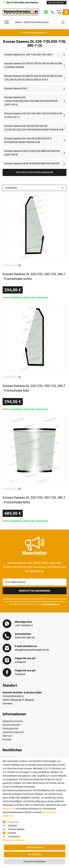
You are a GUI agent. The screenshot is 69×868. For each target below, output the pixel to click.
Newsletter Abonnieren (34, 591)
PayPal (12, 833)
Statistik (13, 826)
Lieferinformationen (13, 732)
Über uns (7, 736)
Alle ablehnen (34, 854)
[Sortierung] (34, 188)
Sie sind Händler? (57, 3)
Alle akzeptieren (35, 847)
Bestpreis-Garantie (13, 721)
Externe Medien (16, 829)
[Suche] (63, 22)
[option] (34, 33)
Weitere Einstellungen (14, 840)
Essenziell (13, 822)
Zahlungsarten (10, 728)
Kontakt (7, 739)
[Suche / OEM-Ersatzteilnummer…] (36, 22)
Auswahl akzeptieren (35, 861)
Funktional (14, 837)
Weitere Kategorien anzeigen (34, 172)
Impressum (9, 809)
